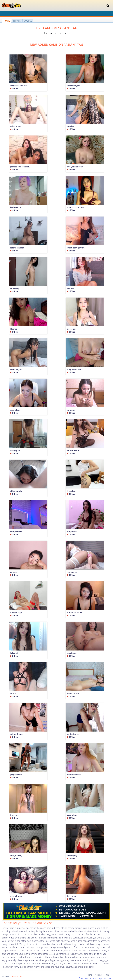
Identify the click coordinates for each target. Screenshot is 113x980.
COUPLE (28, 21)
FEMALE (17, 21)
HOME (7, 21)
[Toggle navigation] (108, 6)
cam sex (107, 978)
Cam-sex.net (16, 976)
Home (89, 975)
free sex (83, 978)
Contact (99, 975)
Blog (107, 975)
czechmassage (95, 978)
